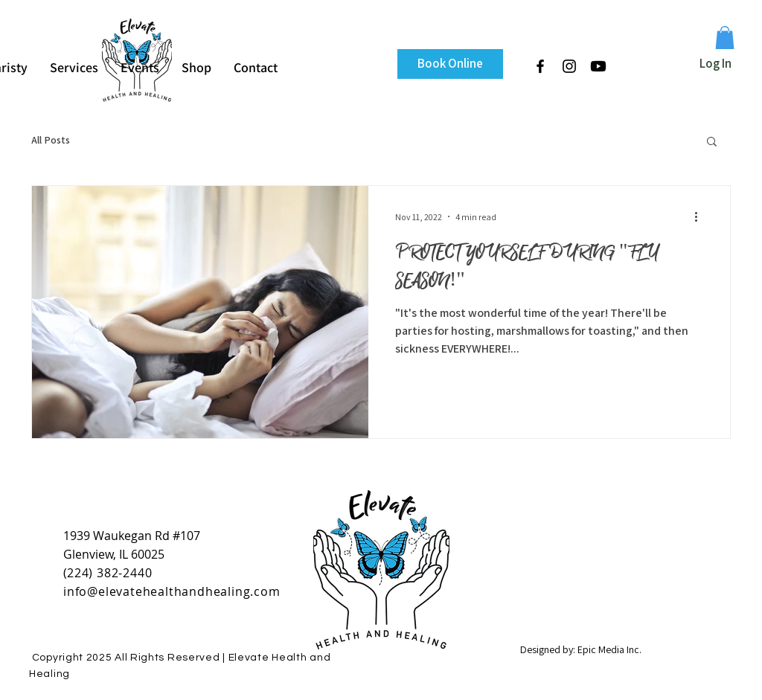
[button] (725, 38)
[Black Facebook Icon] (540, 66)
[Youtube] (598, 66)
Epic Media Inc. (609, 649)
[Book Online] (450, 64)
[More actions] (701, 216)
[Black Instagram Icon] (569, 66)
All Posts (51, 140)
